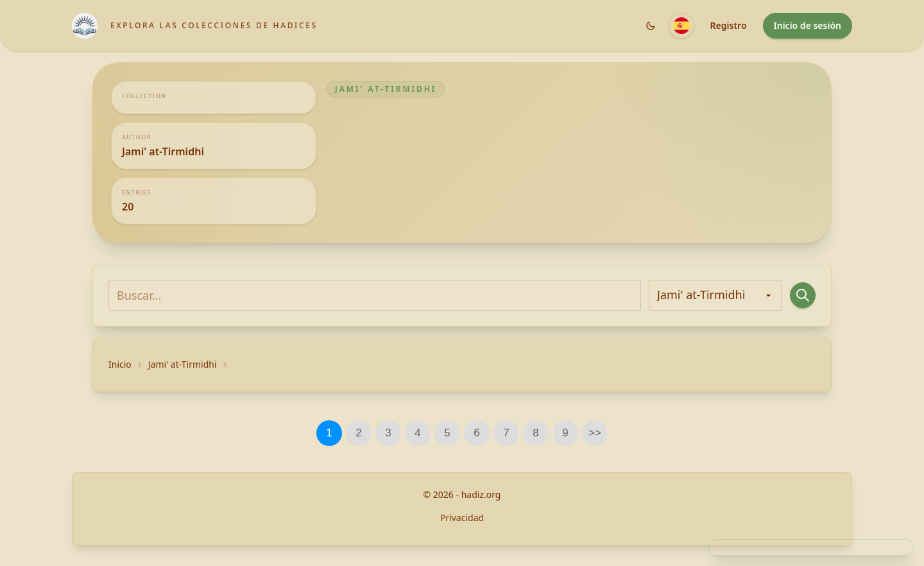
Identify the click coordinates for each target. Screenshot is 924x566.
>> (595, 433)
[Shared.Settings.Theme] (651, 26)
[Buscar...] (375, 295)
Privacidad (462, 518)
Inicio (120, 364)
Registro (729, 25)
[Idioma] (681, 26)
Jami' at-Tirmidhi (183, 364)
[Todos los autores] (715, 295)
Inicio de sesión (808, 25)
